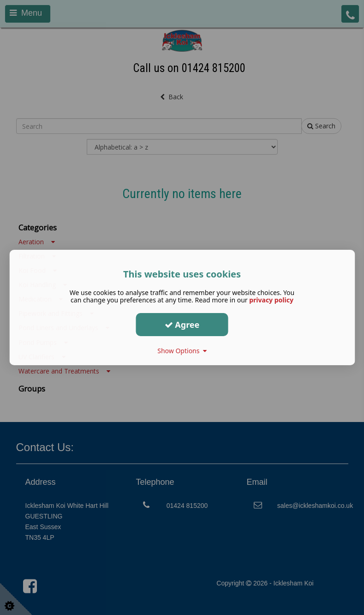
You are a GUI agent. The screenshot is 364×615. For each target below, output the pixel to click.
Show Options (182, 351)
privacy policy (271, 300)
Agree (182, 324)
